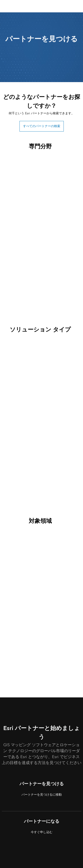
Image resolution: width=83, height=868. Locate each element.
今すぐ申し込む (42, 832)
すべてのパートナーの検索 (42, 126)
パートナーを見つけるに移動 (42, 795)
